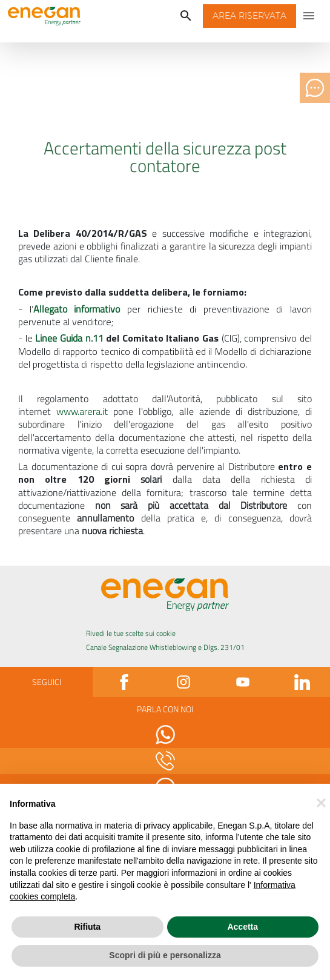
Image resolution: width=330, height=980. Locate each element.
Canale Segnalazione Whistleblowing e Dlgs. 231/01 (165, 647)
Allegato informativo (80, 309)
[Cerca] (186, 16)
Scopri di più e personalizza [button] (165, 955)
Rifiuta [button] (87, 927)
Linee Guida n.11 (69, 338)
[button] (249, 16)
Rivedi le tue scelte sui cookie (131, 633)
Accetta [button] (243, 927)
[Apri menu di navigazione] (309, 16)
